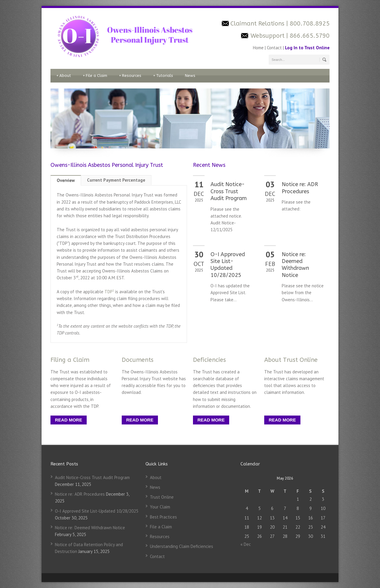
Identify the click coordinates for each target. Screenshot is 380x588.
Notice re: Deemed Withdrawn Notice (295, 265)
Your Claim (160, 507)
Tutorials (163, 76)
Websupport (267, 36)
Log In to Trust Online (307, 48)
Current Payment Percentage (116, 180)
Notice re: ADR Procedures (300, 188)
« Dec (246, 544)
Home (259, 48)
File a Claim (95, 76)
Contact (274, 48)
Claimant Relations (258, 24)
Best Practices (163, 517)
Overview (66, 180)
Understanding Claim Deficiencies (182, 546)
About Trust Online (291, 360)
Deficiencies (209, 360)
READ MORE (69, 420)
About (64, 76)
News (190, 76)
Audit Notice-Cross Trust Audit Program (229, 191)
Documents (138, 360)
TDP (109, 292)
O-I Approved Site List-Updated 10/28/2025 (228, 265)
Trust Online (162, 497)
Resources (130, 76)
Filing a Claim (70, 360)
